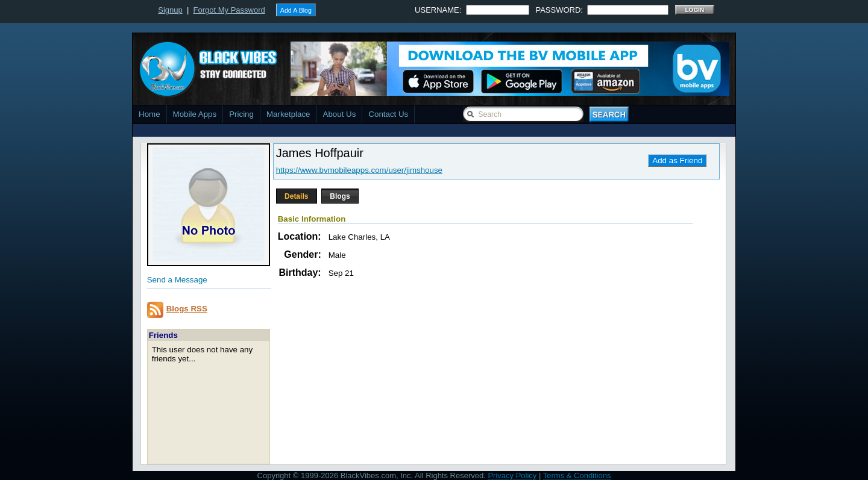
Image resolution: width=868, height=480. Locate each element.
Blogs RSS (187, 309)
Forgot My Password (229, 10)
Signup (170, 10)
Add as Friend (677, 161)
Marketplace (288, 114)
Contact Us (388, 114)
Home (149, 114)
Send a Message (177, 280)
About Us (340, 114)
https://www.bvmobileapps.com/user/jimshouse (359, 170)
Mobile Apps (195, 114)
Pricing (241, 114)
